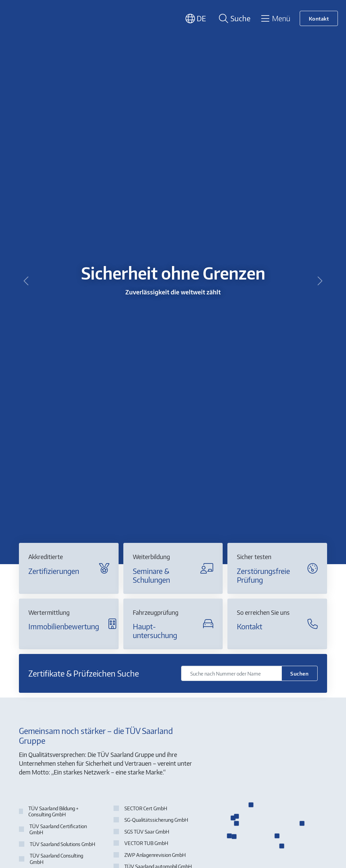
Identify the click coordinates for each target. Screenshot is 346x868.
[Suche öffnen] (233, 18)
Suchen (299, 673)
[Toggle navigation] (275, 18)
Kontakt (319, 18)
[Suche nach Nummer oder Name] (231, 673)
